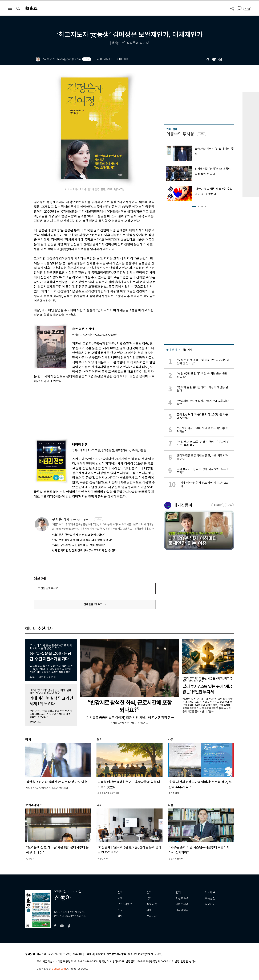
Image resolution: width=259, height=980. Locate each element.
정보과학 (152, 904)
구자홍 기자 (61, 519)
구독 (87, 59)
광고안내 (210, 904)
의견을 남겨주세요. (48, 588)
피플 (149, 910)
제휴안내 (78, 954)
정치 (120, 893)
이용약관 (100, 954)
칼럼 (120, 916)
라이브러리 (182, 904)
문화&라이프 (125, 904)
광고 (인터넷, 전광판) (60, 954)
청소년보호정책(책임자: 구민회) (145, 954)
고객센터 (89, 954)
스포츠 (121, 910)
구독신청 (210, 898)
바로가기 (218, 505)
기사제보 (210, 893)
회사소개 (42, 954)
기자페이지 (182, 910)
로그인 (247, 9)
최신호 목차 (182, 898)
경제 (149, 893)
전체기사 (152, 916)
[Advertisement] (86, 410)
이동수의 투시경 (180, 134)
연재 (178, 893)
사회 (120, 898)
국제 (149, 898)
